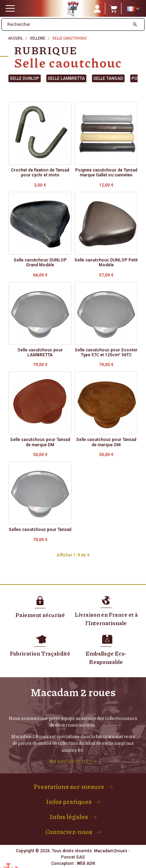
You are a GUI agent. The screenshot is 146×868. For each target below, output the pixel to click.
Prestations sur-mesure (69, 786)
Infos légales (69, 817)
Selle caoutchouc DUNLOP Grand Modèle (40, 262)
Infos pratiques (69, 801)
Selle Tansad (108, 78)
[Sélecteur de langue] (133, 9)
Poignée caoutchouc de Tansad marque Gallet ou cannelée (106, 173)
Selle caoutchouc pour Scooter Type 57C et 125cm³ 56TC (106, 352)
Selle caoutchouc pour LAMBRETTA (40, 352)
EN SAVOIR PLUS (69, 761)
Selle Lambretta (66, 78)
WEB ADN (86, 863)
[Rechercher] (66, 24)
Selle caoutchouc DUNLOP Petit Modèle (106, 262)
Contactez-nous (69, 832)
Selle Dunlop (25, 78)
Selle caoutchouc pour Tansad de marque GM (106, 442)
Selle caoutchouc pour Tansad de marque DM (40, 442)
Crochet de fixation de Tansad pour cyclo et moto (40, 173)
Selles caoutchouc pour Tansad (40, 530)
